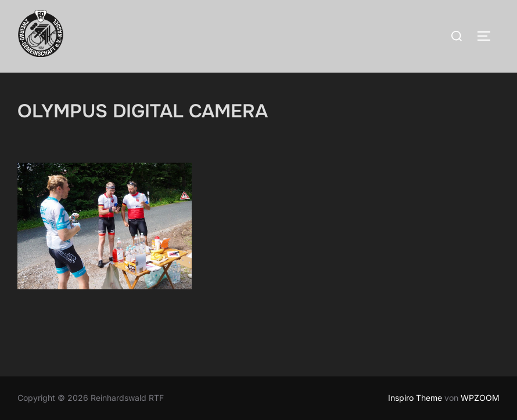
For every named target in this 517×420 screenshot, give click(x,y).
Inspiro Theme (415, 398)
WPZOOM (480, 398)
